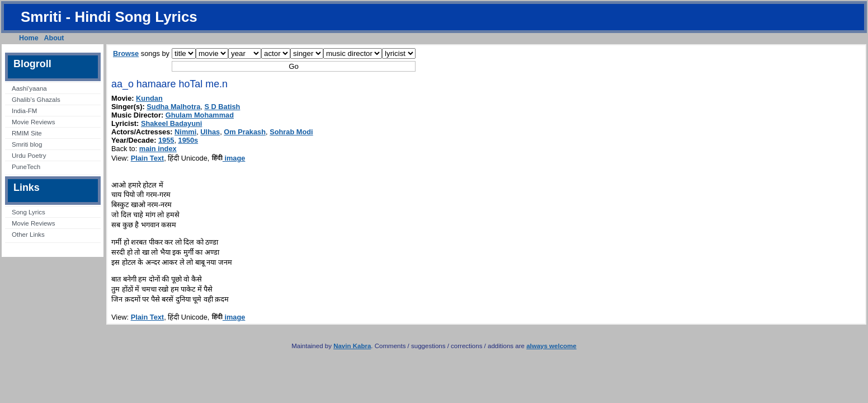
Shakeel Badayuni (172, 123)
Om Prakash (245, 132)
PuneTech (26, 167)
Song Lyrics (29, 212)
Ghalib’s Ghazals (36, 100)
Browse (126, 53)
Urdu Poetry (29, 156)
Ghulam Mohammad (200, 115)
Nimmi (185, 132)
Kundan (149, 98)
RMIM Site (27, 133)
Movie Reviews (33, 122)
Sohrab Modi (291, 132)
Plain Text (148, 158)
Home (29, 38)
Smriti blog (27, 144)
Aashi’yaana (29, 88)
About (54, 38)
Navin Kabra (352, 346)
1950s (188, 140)
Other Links (28, 235)
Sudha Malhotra (173, 107)
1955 (166, 140)
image (228, 158)
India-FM (24, 111)
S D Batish (222, 107)
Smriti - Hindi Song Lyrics (109, 17)
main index (158, 149)
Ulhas (210, 132)
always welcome (551, 346)
